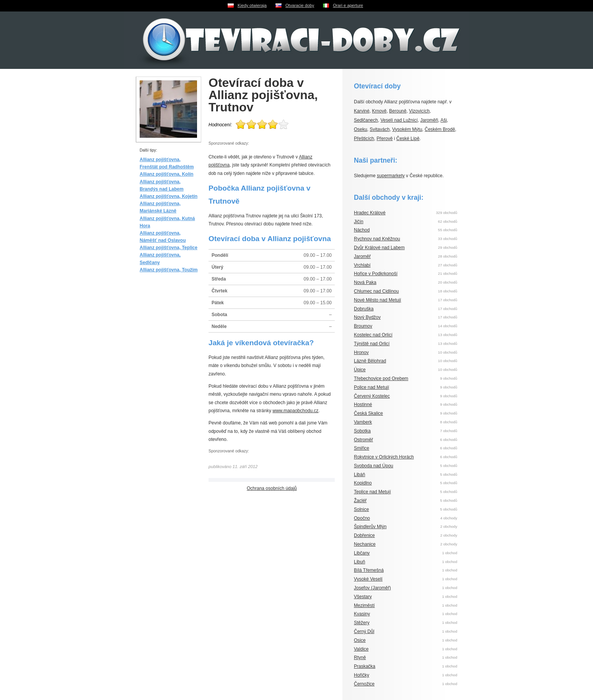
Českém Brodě (440, 129)
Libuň (359, 562)
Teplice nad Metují (372, 492)
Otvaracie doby (300, 5)
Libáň (359, 475)
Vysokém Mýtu (407, 129)
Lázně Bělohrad (370, 361)
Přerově (384, 139)
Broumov (363, 326)
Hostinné (363, 405)
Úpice (360, 370)
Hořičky (362, 675)
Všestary (363, 597)
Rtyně (360, 658)
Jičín (359, 222)
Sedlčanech (366, 120)
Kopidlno (363, 483)
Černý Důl (364, 631)
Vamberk (363, 422)
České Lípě (408, 139)
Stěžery (362, 623)
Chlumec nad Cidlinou (376, 291)
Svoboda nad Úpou (374, 466)
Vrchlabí (362, 265)
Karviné (362, 111)
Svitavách (380, 129)
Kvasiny (362, 614)
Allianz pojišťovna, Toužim (169, 270)
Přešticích (364, 139)
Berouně (398, 111)
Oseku (361, 129)
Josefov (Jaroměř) (372, 588)
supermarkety (391, 176)
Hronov (361, 352)
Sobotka (362, 431)
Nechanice (365, 544)
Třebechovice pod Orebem (381, 379)
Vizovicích (419, 111)
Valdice (361, 649)
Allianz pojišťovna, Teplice (169, 248)
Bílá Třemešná (369, 570)
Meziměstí (364, 605)
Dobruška (364, 309)
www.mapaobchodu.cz (295, 411)
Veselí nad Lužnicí (399, 120)
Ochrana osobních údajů (272, 488)
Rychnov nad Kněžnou (377, 239)
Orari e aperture (348, 5)
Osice (360, 640)
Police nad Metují (371, 387)
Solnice (361, 509)
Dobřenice (364, 535)
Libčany (362, 553)
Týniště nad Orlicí (372, 344)
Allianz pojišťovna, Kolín (166, 174)
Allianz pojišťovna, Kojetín (169, 196)
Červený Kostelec (372, 396)
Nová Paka (365, 282)
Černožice (364, 684)
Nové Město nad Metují (377, 300)
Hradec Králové (370, 213)
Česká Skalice (368, 413)
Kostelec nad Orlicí (373, 335)
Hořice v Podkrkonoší (376, 274)
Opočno (362, 518)
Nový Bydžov (367, 317)
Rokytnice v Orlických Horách (384, 457)
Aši (444, 120)
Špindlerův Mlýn (370, 527)
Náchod (362, 230)
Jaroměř (362, 256)
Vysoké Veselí (368, 579)
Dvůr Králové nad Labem (379, 248)
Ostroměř (363, 440)
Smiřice (362, 448)
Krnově (379, 111)
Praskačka (365, 666)
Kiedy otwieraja (252, 5)
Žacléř (360, 501)
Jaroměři (429, 120)
